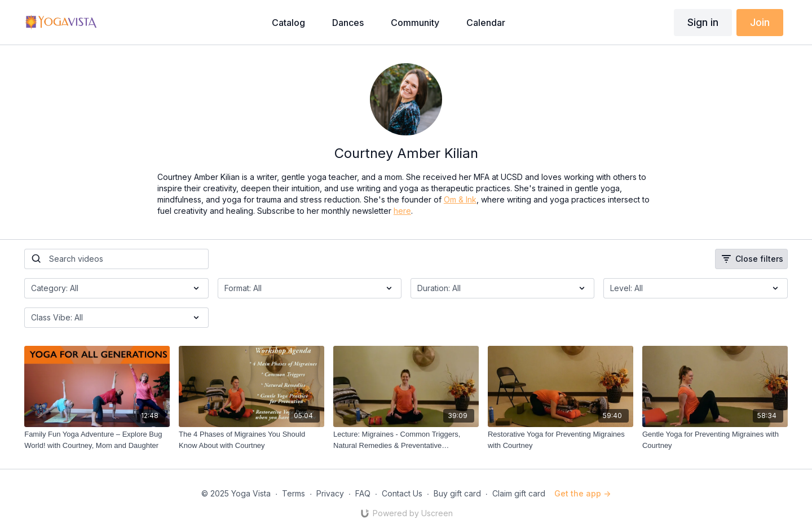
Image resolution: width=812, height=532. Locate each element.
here (402, 211)
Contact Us (402, 493)
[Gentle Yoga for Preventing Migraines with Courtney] (715, 440)
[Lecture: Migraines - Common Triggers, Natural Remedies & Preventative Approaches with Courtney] (406, 440)
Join (760, 22)
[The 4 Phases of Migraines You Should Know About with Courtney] (251, 440)
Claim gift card (519, 493)
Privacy (330, 493)
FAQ (363, 493)
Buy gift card (457, 493)
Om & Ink (460, 199)
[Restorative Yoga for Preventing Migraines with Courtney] (561, 440)
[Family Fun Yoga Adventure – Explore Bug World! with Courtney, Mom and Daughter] (97, 440)
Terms (294, 493)
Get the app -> (582, 493)
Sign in (703, 22)
